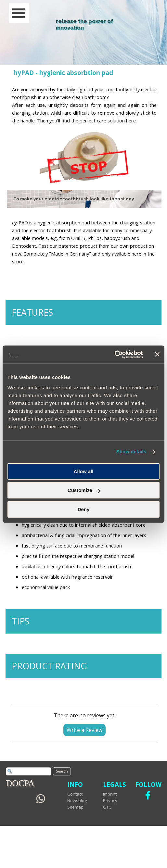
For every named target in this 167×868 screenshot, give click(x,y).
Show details (131, 452)
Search (62, 771)
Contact (75, 794)
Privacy (110, 800)
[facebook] (148, 795)
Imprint (110, 794)
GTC (107, 807)
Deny (84, 509)
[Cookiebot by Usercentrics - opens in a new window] (115, 355)
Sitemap (75, 807)
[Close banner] (157, 354)
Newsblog (77, 800)
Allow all (84, 471)
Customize (84, 490)
